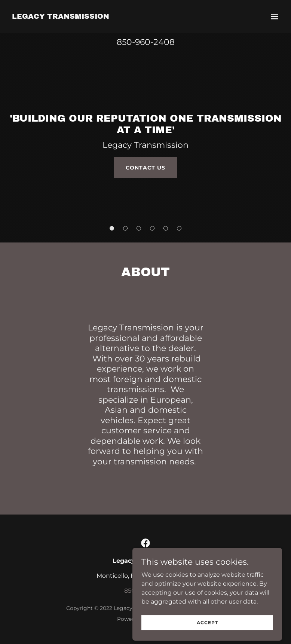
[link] (61, 17)
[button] (275, 16)
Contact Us (145, 168)
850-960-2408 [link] (146, 42)
